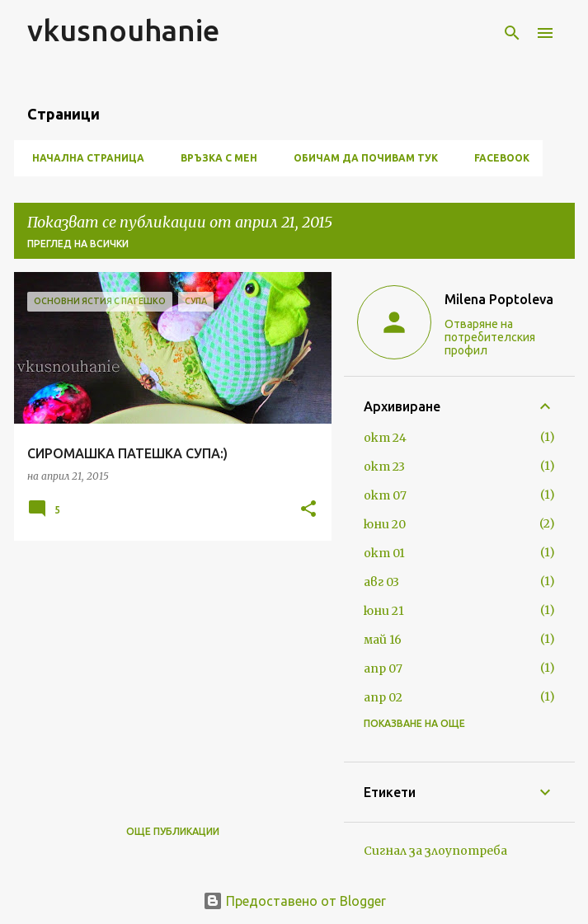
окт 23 (384, 467)
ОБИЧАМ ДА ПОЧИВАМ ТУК (361, 158)
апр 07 (383, 668)
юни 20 (385, 524)
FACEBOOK (497, 158)
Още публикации (173, 831)
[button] (308, 510)
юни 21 (384, 611)
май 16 (383, 640)
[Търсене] (512, 33)
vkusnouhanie (123, 30)
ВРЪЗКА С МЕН (214, 158)
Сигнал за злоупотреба (435, 851)
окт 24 (385, 438)
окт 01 (384, 553)
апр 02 (383, 697)
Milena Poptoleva (499, 299)
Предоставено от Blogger (294, 901)
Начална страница (83, 158)
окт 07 (385, 495)
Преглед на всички (78, 244)
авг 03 (381, 582)
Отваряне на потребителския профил (490, 337)
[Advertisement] (167, 668)
